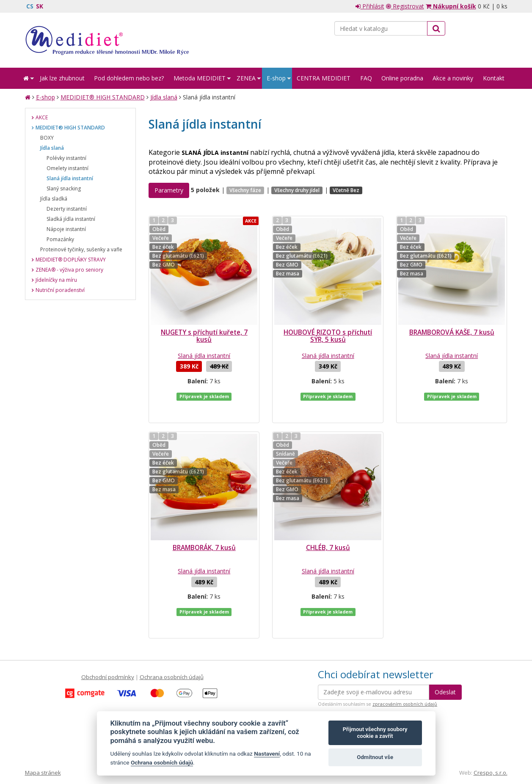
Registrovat (405, 6)
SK (40, 6)
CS (30, 6)
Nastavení (267, 754)
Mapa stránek (43, 739)
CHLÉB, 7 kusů (328, 531)
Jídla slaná (164, 97)
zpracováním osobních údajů (405, 670)
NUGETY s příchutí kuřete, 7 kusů (204, 336)
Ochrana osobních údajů (172, 643)
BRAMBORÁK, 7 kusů (204, 531)
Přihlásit (370, 6)
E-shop (45, 97)
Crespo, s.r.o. (491, 739)
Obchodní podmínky (108, 643)
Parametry (169, 190)
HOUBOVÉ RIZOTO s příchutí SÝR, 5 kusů (328, 336)
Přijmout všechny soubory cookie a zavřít (375, 733)
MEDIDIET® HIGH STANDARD (103, 97)
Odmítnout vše (375, 757)
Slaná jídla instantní (204, 356)
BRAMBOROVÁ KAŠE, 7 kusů (452, 332)
